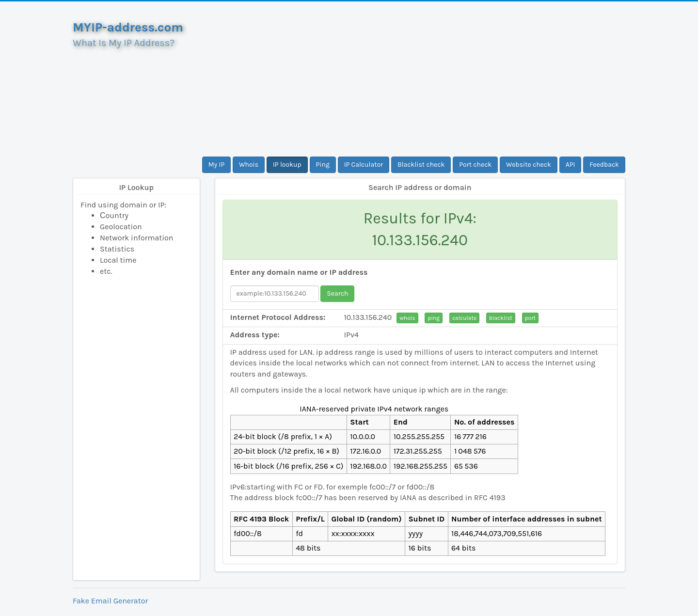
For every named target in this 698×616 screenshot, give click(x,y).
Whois (249, 165)
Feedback (604, 165)
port (530, 318)
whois (407, 318)
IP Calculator (364, 165)
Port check (475, 165)
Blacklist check (421, 165)
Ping (323, 165)
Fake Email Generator (110, 601)
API (571, 165)
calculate (464, 318)
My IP (216, 165)
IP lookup (287, 165)
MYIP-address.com (128, 27)
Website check (529, 165)
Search (337, 293)
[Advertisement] (420, 79)
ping (434, 318)
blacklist (501, 318)
